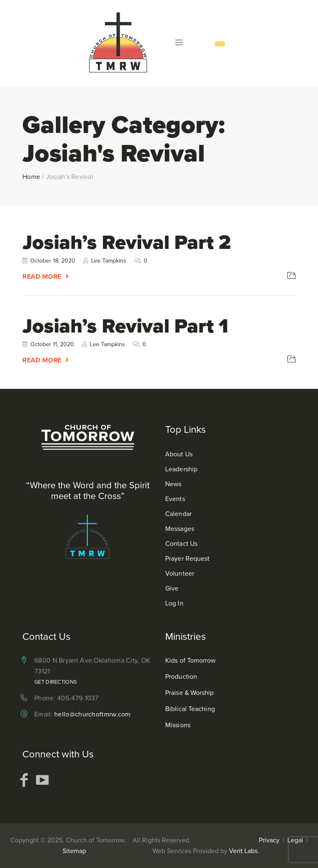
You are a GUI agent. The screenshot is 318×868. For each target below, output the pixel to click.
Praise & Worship (190, 693)
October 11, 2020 (52, 344)
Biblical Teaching (190, 709)
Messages (180, 529)
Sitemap (74, 851)
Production (181, 676)
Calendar (178, 514)
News (173, 484)
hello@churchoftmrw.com (93, 714)
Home (31, 177)
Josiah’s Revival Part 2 (126, 242)
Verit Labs (243, 851)
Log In (174, 603)
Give (172, 588)
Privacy (269, 840)
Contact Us (181, 544)
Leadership (181, 469)
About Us (179, 454)
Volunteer (180, 573)
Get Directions (56, 682)
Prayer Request (187, 558)
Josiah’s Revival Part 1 (125, 326)
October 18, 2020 (53, 261)
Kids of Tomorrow (191, 660)
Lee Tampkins (109, 261)
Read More (42, 276)
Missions (178, 725)
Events (175, 499)
